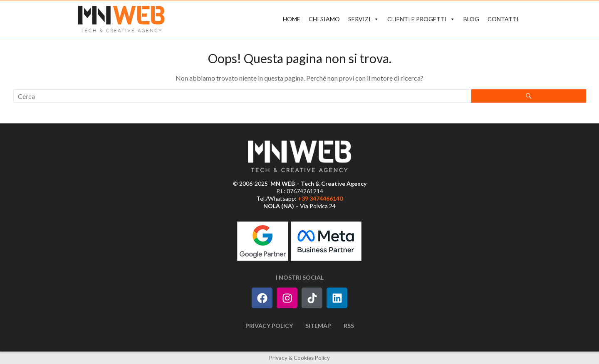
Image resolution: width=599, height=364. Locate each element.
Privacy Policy (269, 326)
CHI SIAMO (324, 19)
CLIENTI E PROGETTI (421, 19)
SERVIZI (364, 19)
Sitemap (318, 326)
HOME (292, 19)
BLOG (471, 19)
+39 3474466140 (320, 198)
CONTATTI (503, 19)
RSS (349, 326)
